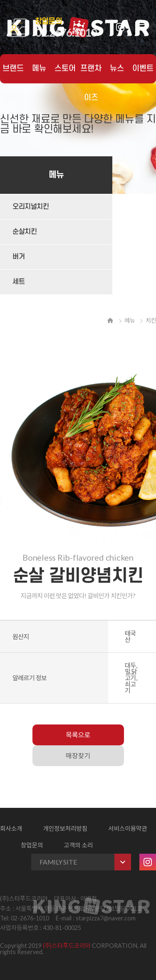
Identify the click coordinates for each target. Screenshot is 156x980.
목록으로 (78, 735)
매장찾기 (78, 756)
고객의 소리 (78, 845)
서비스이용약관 (128, 828)
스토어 (65, 69)
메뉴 (39, 69)
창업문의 (32, 845)
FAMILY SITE (85, 862)
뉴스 (117, 69)
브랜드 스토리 (13, 74)
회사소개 (11, 828)
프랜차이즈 (91, 74)
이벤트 (143, 69)
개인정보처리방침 (65, 828)
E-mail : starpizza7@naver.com (95, 918)
